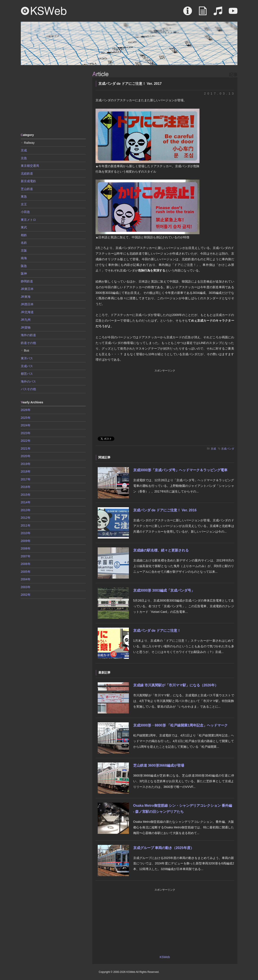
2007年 (26, 556)
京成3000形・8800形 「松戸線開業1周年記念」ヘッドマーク (181, 725)
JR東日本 (27, 289)
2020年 (26, 456)
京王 (24, 204)
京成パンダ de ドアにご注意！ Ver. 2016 (165, 510)
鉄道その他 (28, 343)
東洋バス (27, 358)
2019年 (26, 464)
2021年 (26, 448)
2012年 (26, 518)
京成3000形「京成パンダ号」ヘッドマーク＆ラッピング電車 (180, 470)
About (188, 13)
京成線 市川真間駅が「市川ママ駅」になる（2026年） (176, 685)
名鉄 (24, 243)
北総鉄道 (27, 173)
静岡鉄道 (27, 281)
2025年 (26, 418)
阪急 (24, 266)
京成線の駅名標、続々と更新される (161, 550)
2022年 (26, 441)
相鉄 (24, 235)
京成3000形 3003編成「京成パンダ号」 (164, 590)
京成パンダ (228, 449)
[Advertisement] (53, 99)
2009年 (26, 541)
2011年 (26, 525)
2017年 (26, 479)
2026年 (26, 410)
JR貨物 (26, 327)
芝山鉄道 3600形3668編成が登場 (159, 765)
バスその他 (28, 389)
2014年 (26, 502)
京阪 (24, 250)
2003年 (26, 587)
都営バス (27, 374)
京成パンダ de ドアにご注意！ (157, 631)
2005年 (26, 572)
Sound (218, 13)
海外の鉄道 (28, 335)
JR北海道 (27, 312)
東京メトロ (28, 220)
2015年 (26, 495)
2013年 (26, 510)
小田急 (25, 212)
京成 (213, 449)
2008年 (26, 548)
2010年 (26, 533)
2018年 (26, 471)
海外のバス (28, 381)
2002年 (26, 595)
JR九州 (26, 320)
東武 (24, 227)
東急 (24, 196)
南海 (24, 258)
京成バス (27, 366)
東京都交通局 (30, 166)
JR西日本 (27, 304)
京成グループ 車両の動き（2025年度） (164, 848)
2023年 (26, 433)
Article (203, 13)
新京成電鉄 (28, 181)
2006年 (26, 564)
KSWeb (44, 11)
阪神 (24, 273)
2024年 (26, 425)
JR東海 (26, 297)
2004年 (26, 579)
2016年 (26, 487)
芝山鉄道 (27, 189)
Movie (233, 13)
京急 (24, 158)
